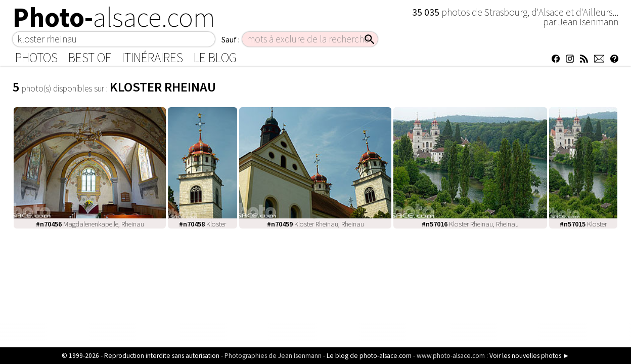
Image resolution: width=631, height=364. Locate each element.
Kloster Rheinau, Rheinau (315, 224)
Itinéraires (152, 58)
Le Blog (215, 58)
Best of (90, 58)
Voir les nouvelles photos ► (529, 356)
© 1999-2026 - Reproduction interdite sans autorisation (141, 356)
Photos (36, 58)
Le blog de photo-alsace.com (369, 356)
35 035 (427, 12)
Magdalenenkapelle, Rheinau (90, 224)
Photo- (114, 17)
